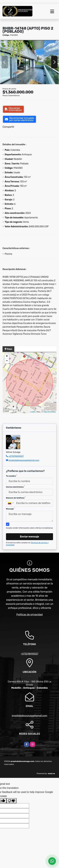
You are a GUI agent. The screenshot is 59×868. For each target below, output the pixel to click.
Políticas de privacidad (29, 615)
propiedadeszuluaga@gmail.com (24, 460)
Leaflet (32, 412)
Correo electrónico (15, 487)
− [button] (7, 361)
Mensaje (10, 509)
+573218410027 (16, 456)
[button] (18, 81)
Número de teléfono (16, 498)
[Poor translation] (11, 801)
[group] (29, 62)
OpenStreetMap (50, 412)
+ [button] (7, 356)
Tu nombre (11, 476)
